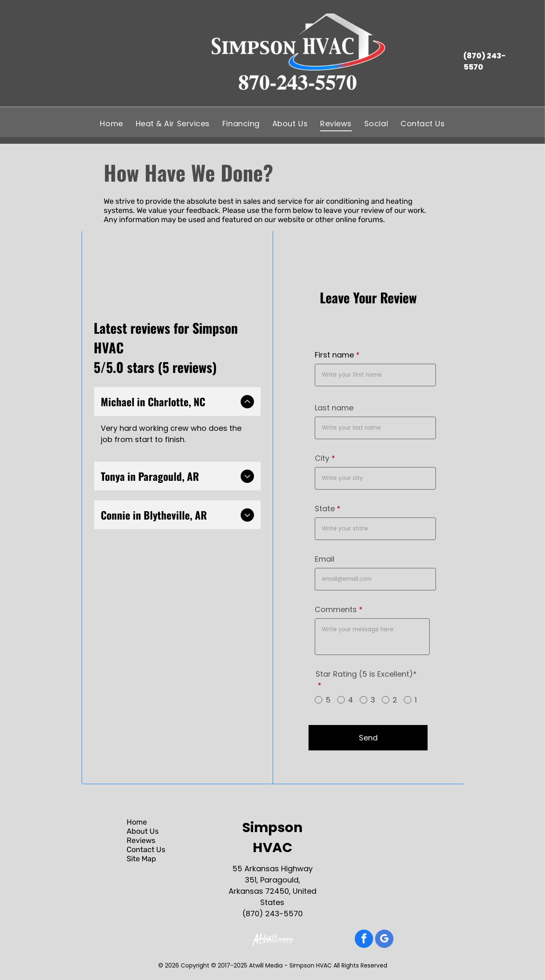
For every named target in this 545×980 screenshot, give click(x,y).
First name (334, 355)
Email (325, 559)
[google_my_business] (384, 940)
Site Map (141, 859)
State (325, 509)
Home (137, 822)
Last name (334, 408)
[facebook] (364, 940)
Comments (336, 609)
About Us (143, 831)
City (322, 458)
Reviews (141, 840)
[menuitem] (111, 123)
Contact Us (146, 850)
